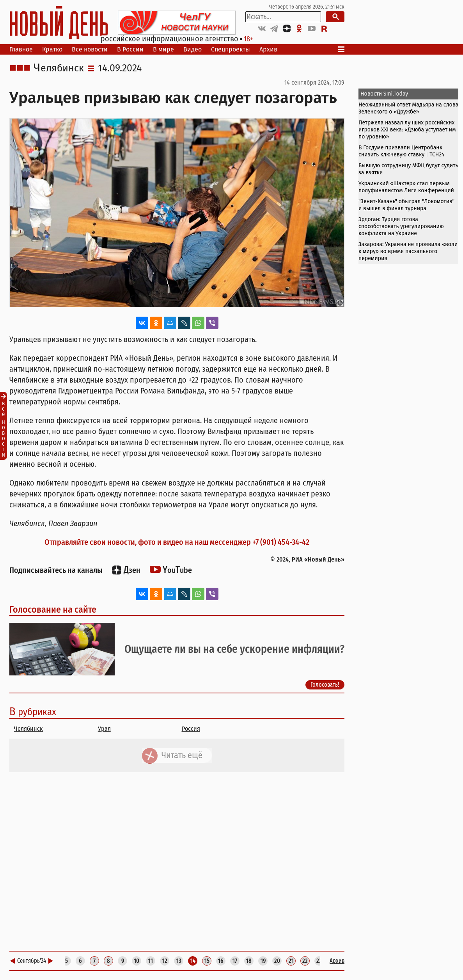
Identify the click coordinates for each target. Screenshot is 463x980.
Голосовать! (325, 685)
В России (130, 49)
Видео (192, 49)
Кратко (52, 49)
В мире (163, 49)
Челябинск (59, 68)
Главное (21, 49)
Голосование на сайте (53, 610)
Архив (268, 49)
